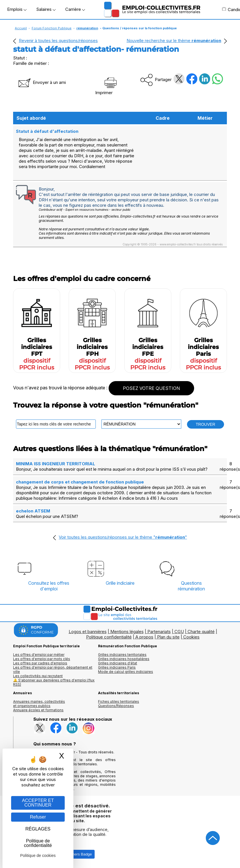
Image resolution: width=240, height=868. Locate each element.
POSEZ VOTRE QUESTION (151, 388)
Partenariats (159, 632)
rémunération (87, 28)
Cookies (191, 637)
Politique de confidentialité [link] (38, 843)
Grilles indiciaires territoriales (122, 655)
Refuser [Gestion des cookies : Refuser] (38, 817)
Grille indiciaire (120, 583)
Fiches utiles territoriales (119, 701)
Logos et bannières (88, 632)
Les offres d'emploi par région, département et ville (53, 669)
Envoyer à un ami (42, 82)
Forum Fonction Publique (52, 28)
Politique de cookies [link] (38, 855)
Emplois (17, 9)
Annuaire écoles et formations (38, 710)
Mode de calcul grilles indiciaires (126, 672)
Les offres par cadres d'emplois (40, 663)
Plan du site (168, 637)
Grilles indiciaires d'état (118, 663)
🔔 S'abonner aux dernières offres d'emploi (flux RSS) (54, 682)
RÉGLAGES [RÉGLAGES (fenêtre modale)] (38, 829)
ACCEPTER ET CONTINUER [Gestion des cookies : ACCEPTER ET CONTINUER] (38, 803)
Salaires (46, 9)
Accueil (21, 28)
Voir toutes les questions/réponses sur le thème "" (123, 537)
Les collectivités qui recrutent (38, 676)
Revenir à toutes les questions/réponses (58, 41)
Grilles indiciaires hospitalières (124, 659)
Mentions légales (127, 632)
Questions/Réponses (116, 706)
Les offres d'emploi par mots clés (42, 659)
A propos (144, 637)
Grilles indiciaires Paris (117, 667)
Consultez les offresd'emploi (49, 586)
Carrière (75, 9)
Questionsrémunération (191, 586)
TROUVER (206, 424)
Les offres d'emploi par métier (39, 655)
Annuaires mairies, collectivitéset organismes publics (39, 704)
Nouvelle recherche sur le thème (174, 41)
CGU (179, 632)
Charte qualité (201, 632)
